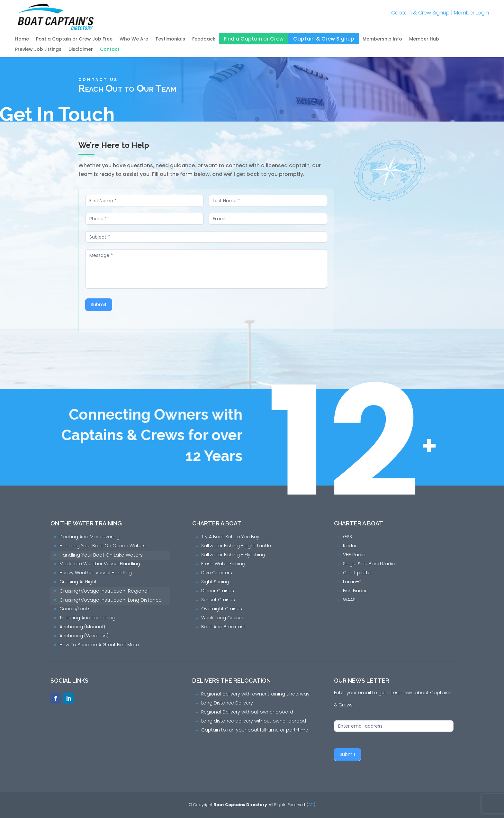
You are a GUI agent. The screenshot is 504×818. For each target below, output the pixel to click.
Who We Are (134, 39)
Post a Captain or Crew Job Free (74, 39)
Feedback (204, 39)
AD (311, 805)
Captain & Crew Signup (420, 13)
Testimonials (170, 39)
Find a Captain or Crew (254, 39)
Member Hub (424, 39)
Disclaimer (81, 50)
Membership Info (382, 39)
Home (22, 39)
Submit (100, 304)
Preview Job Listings (38, 50)
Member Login (471, 13)
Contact (110, 50)
